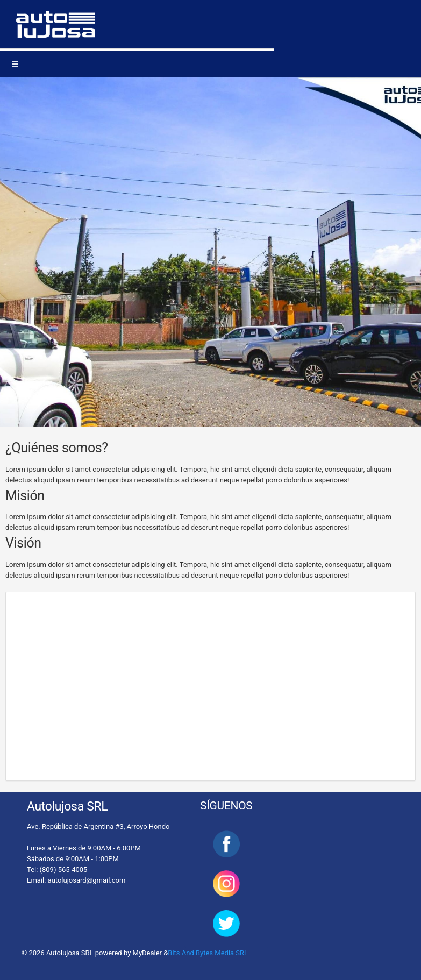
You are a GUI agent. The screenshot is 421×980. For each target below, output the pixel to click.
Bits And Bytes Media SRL (208, 953)
